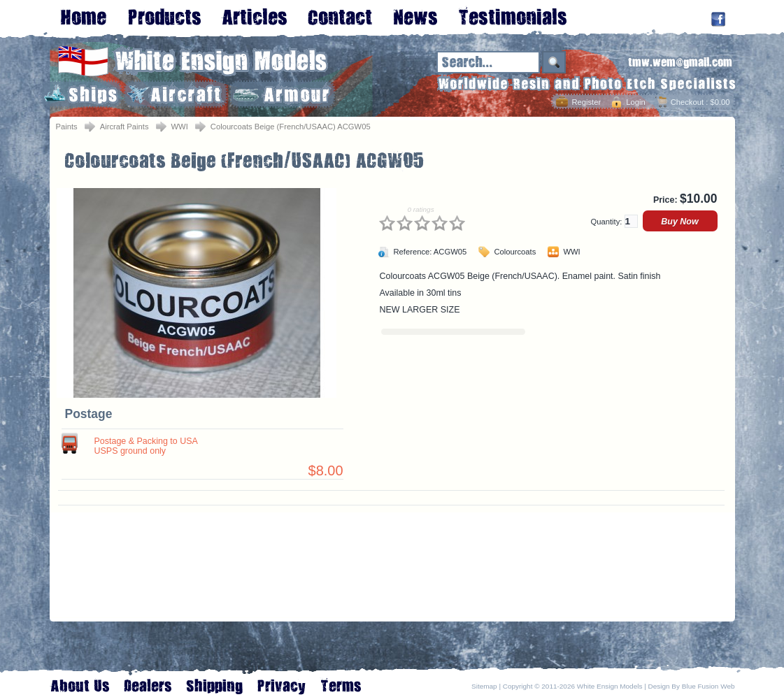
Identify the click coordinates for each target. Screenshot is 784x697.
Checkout (687, 102)
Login (635, 102)
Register (586, 102)
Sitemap (484, 686)
